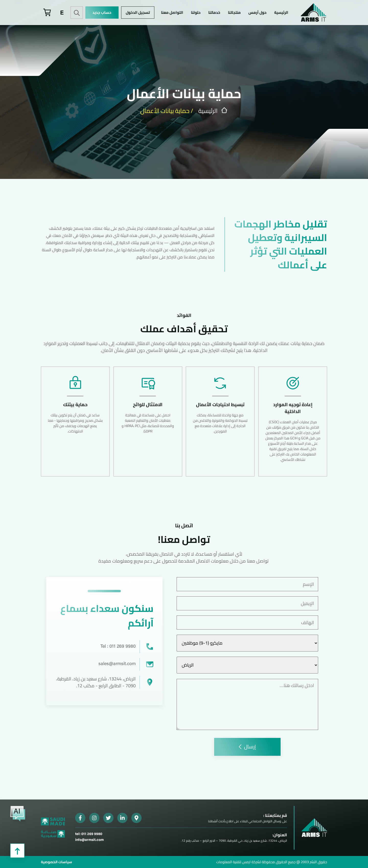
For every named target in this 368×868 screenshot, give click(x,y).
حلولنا (196, 12)
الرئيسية (281, 12)
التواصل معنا (172, 12)
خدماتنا (214, 12)
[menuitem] (62, 13)
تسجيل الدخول (138, 12)
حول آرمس (257, 12)
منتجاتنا (234, 12)
